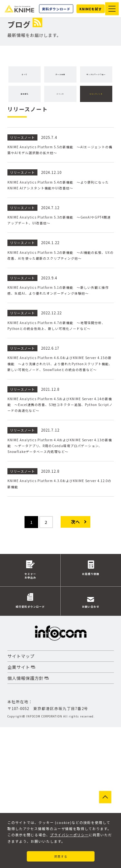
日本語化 (75, 96)
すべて (25, 75)
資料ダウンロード (56, 9)
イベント (25, 117)
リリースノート (62, 117)
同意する (61, 854)
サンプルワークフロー (32, 96)
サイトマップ (21, 797)
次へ (76, 659)
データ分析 (62, 75)
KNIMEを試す (91, 9)
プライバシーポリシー (69, 832)
